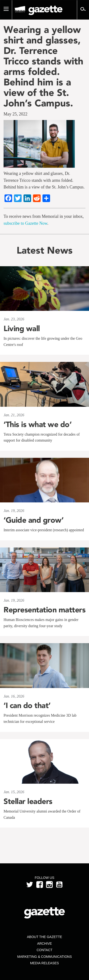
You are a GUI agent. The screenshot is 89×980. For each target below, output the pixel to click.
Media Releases (44, 963)
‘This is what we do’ (37, 424)
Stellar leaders (28, 801)
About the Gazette (44, 937)
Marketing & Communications (45, 957)
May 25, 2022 (16, 114)
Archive (44, 944)
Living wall (22, 328)
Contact (44, 950)
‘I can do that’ (27, 705)
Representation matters (44, 610)
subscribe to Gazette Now (25, 223)
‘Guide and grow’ (33, 520)
